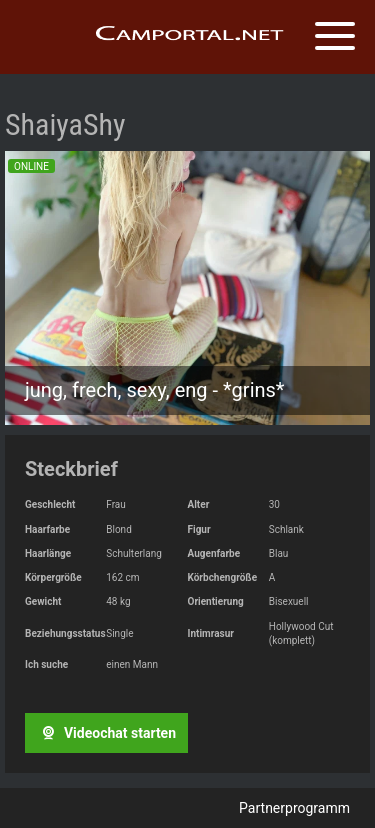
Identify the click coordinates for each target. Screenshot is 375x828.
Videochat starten (106, 733)
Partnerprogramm (294, 808)
